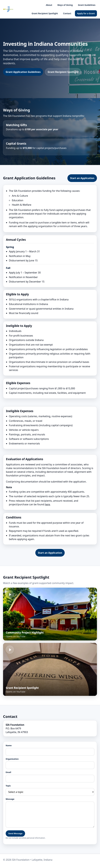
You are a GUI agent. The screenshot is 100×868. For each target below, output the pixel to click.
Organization (12, 759)
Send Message (15, 833)
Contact (67, 13)
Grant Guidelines (87, 5)
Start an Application (82, 178)
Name (9, 745)
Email (8, 772)
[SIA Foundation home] (8, 9)
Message (10, 799)
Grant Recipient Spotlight (45, 13)
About (49, 5)
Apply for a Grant (86, 13)
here (47, 504)
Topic (8, 786)
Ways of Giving (65, 5)
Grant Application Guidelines (23, 72)
